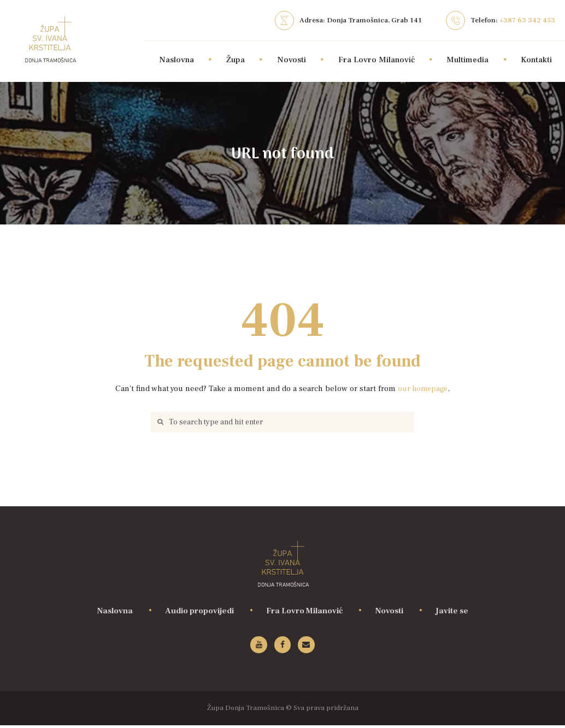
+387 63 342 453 (527, 20)
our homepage (423, 389)
